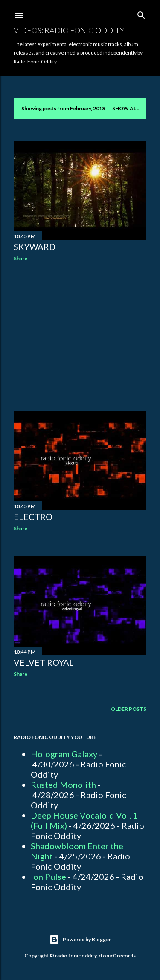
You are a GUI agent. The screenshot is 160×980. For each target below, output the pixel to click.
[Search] (141, 13)
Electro (33, 517)
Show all (125, 108)
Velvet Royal (44, 662)
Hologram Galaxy (64, 754)
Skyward (35, 247)
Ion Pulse (48, 877)
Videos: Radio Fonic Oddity (69, 30)
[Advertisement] (80, 336)
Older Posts (129, 709)
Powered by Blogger (80, 940)
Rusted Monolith (63, 785)
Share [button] (20, 258)
